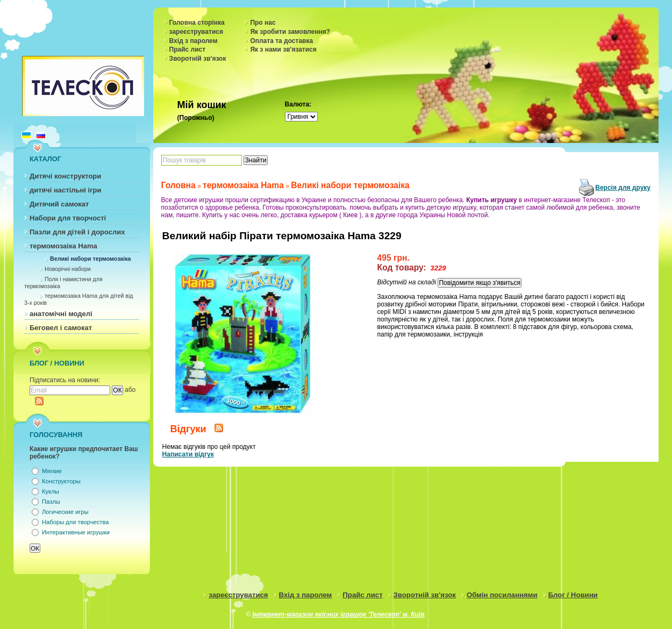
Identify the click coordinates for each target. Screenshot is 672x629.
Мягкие (52, 471)
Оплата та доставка (281, 41)
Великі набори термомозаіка (90, 259)
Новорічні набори (68, 269)
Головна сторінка (197, 23)
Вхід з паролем (194, 41)
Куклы (51, 491)
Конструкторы (61, 481)
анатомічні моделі (61, 314)
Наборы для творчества (75, 522)
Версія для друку (623, 188)
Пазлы (51, 502)
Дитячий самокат (59, 204)
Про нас (263, 23)
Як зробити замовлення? (290, 32)
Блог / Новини (573, 595)
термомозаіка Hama (63, 246)
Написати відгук (188, 454)
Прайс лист (188, 49)
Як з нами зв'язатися (283, 49)
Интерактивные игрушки (76, 532)
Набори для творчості (68, 218)
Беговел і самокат (61, 328)
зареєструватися (196, 32)
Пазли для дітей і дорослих (77, 232)
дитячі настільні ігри (66, 190)
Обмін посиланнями (502, 595)
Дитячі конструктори (65, 176)
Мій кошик (202, 105)
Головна (178, 185)
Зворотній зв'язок (198, 59)
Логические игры (65, 512)
